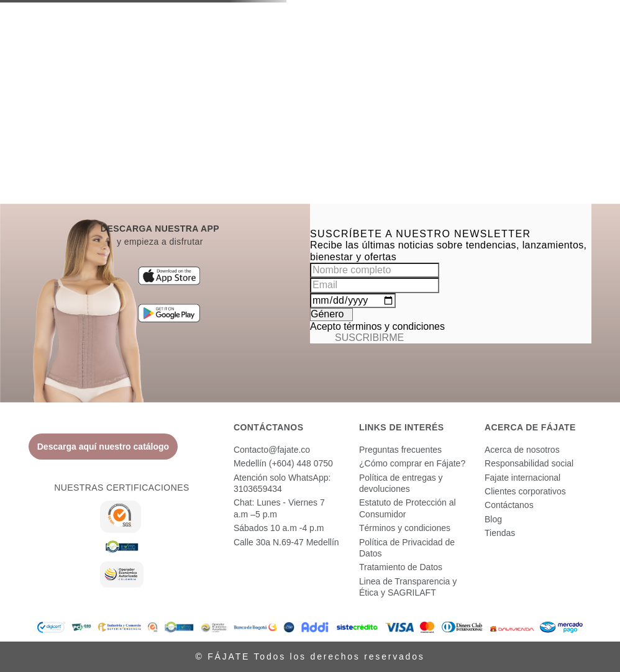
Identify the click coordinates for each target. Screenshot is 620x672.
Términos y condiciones (405, 528)
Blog (493, 519)
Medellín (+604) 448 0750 (283, 463)
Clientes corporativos (525, 491)
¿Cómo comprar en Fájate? (412, 463)
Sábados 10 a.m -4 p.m (279, 528)
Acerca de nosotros (522, 450)
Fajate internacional (522, 478)
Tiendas (500, 533)
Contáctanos (509, 505)
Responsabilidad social (529, 463)
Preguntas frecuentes (400, 450)
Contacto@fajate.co (272, 450)
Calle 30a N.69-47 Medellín (286, 542)
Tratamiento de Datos (401, 567)
